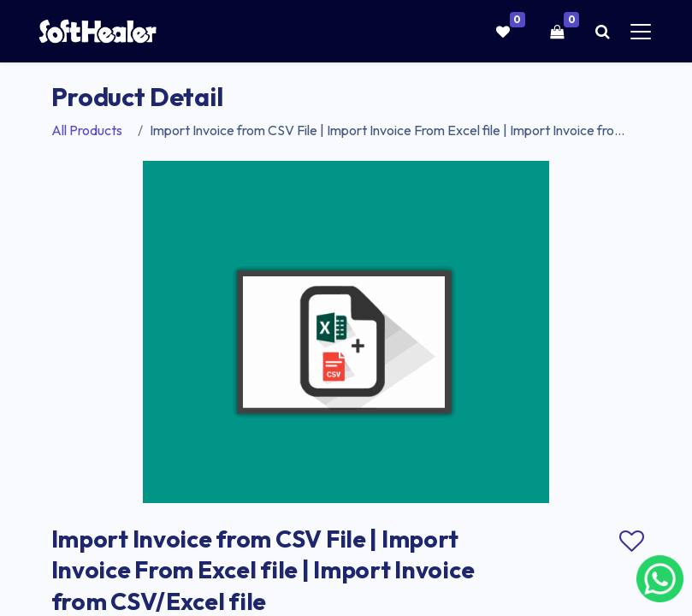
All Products (87, 130)
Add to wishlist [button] (632, 542)
